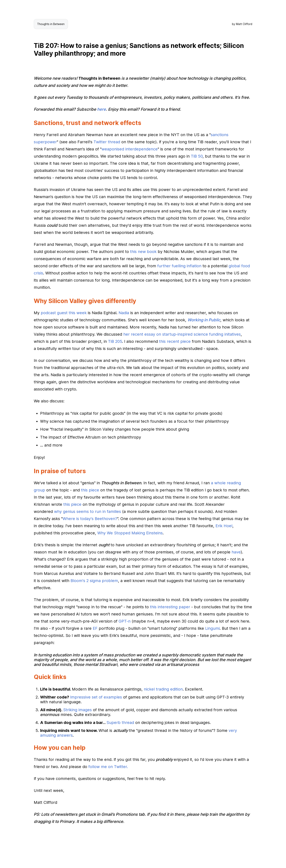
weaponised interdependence (130, 149)
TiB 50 (197, 156)
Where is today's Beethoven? (90, 519)
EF (95, 628)
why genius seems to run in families (87, 511)
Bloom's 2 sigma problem (94, 581)
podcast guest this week (64, 313)
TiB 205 (115, 341)
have (236, 552)
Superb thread (120, 723)
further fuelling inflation (179, 266)
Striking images (77, 710)
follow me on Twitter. (108, 767)
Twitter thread (107, 142)
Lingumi (212, 628)
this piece (90, 490)
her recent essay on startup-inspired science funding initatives (182, 334)
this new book (143, 252)
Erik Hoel (224, 526)
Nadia (124, 313)
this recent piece (175, 341)
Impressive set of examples (96, 697)
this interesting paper (170, 607)
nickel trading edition (163, 689)
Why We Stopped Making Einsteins (130, 533)
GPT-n (125, 621)
